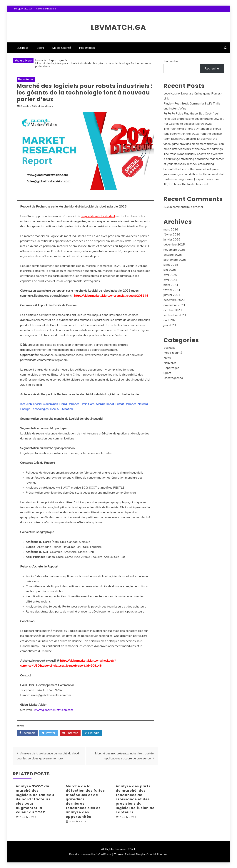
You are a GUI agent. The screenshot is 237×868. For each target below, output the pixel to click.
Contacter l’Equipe (46, 9)
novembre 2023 (174, 305)
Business (23, 48)
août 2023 (171, 320)
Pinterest (70, 733)
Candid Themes (157, 854)
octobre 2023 (173, 310)
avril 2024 (170, 280)
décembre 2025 (174, 244)
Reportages (87, 48)
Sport (40, 48)
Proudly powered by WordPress (90, 854)
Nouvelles (170, 363)
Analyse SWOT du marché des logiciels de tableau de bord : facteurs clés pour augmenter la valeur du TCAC (35, 799)
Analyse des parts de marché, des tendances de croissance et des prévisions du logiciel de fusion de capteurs (135, 799)
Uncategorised (173, 378)
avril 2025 (170, 275)
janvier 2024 (172, 295)
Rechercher (171, 61)
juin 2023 (170, 325)
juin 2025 (170, 270)
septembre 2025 (175, 260)
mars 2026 (171, 229)
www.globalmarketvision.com (54, 710)
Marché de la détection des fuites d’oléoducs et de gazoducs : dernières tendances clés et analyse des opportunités (85, 801)
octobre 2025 (173, 255)
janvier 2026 (172, 239)
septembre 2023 (175, 315)
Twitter (49, 733)
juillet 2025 (171, 265)
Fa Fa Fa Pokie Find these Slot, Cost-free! (191, 113)
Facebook (27, 733)
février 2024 (172, 290)
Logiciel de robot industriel (98, 216)
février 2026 (172, 234)
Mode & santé (62, 48)
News (167, 358)
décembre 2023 (174, 300)
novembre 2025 (174, 250)
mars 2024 (171, 285)
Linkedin (92, 733)
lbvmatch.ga (118, 27)
